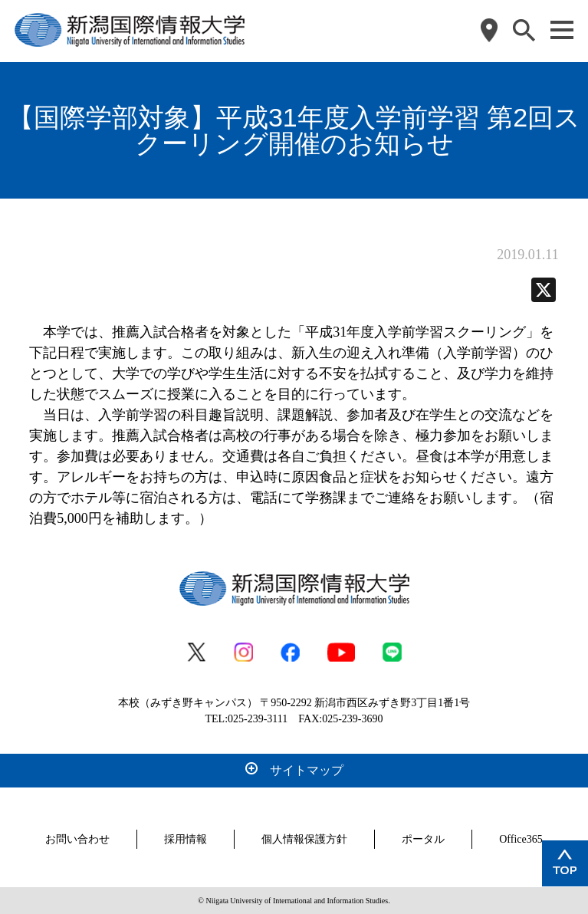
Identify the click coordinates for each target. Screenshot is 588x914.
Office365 (521, 839)
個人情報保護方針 (304, 839)
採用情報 (186, 839)
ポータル (423, 839)
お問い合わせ (77, 839)
